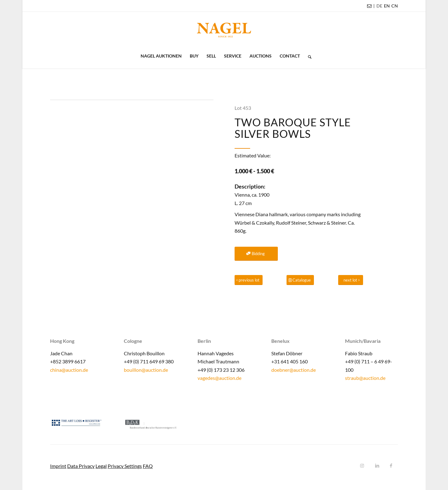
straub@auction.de (365, 378)
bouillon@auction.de (146, 370)
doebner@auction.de (294, 370)
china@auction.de (69, 370)
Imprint (58, 466)
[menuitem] (379, 6)
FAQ (148, 466)
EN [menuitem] (387, 6)
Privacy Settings (125, 466)
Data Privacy (81, 466)
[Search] (308, 56)
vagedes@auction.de (219, 378)
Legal (101, 466)
